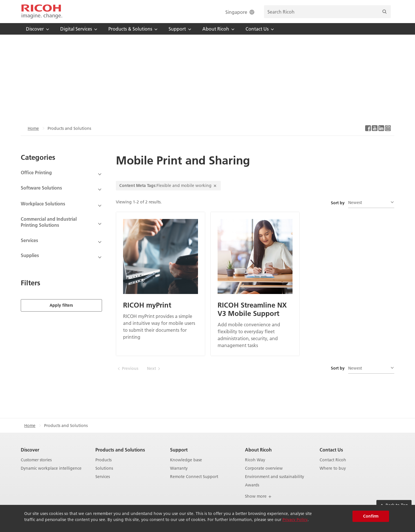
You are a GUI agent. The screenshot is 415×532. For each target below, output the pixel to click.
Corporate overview (264, 468)
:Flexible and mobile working (168, 186)
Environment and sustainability (275, 477)
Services (103, 477)
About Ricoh (258, 450)
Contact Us (331, 450)
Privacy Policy (295, 520)
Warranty (179, 468)
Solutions (104, 468)
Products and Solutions (120, 450)
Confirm (371, 516)
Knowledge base (186, 460)
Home (33, 128)
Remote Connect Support (194, 477)
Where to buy (333, 468)
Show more (258, 496)
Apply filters (61, 304)
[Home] (42, 12)
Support (179, 450)
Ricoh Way (255, 460)
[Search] (384, 12)
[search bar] (327, 12)
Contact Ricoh (333, 460)
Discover (30, 450)
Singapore (240, 12)
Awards (252, 485)
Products (103, 460)
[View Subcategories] (61, 174)
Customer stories (36, 460)
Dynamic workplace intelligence (51, 468)
